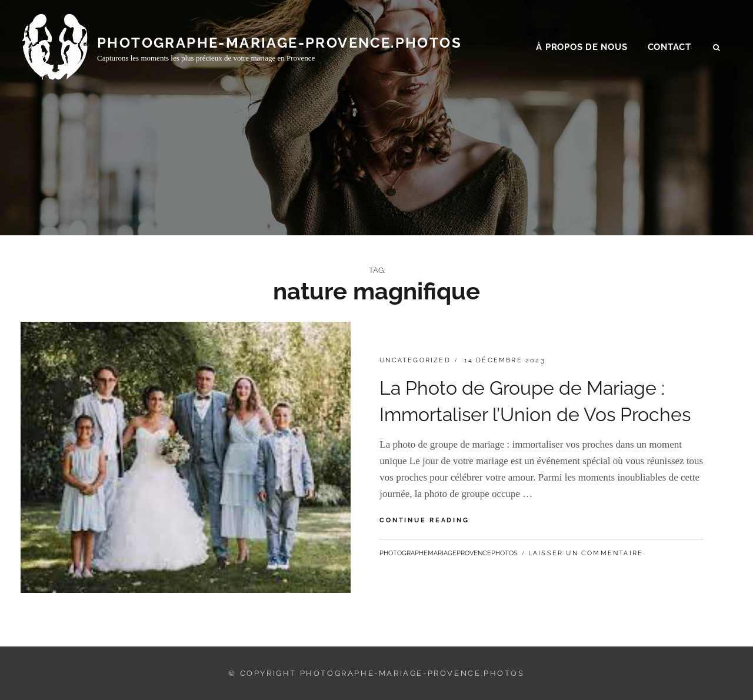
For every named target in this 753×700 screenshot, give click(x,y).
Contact (669, 48)
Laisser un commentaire (586, 553)
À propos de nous (582, 48)
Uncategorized (415, 360)
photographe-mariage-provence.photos (279, 43)
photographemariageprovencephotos (449, 553)
